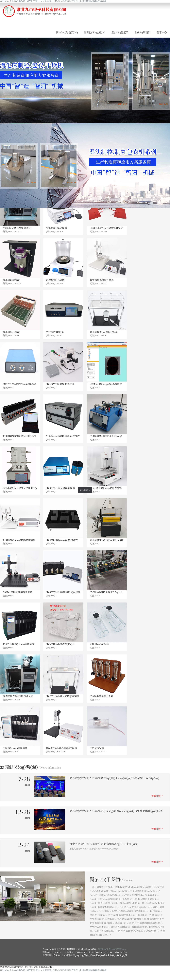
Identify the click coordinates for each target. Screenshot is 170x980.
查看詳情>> (157, 796)
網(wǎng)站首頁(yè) (67, 33)
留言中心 (162, 33)
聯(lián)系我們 (143, 33)
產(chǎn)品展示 (120, 33)
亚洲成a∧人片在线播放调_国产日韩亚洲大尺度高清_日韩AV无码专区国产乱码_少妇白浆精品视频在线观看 (53, 1)
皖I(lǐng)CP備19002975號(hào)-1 (113, 949)
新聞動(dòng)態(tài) (95, 33)
